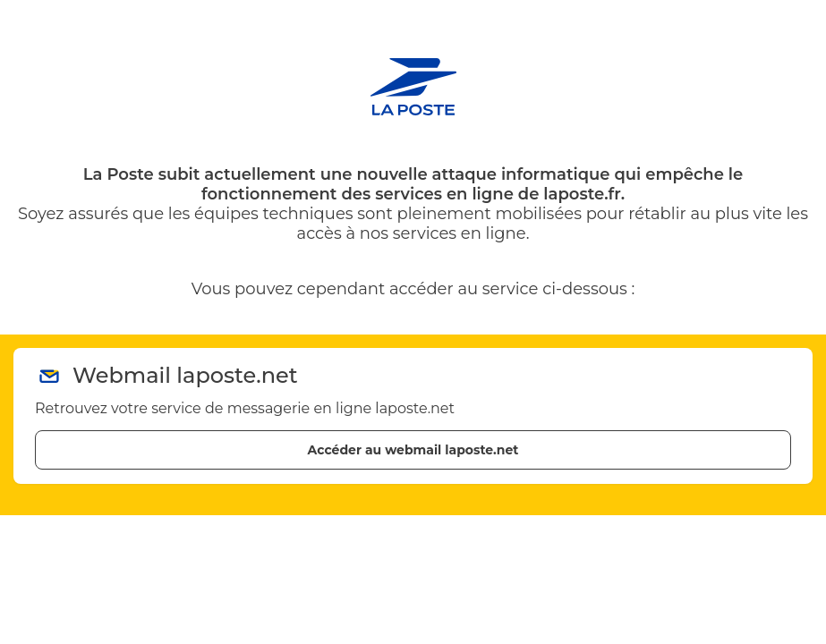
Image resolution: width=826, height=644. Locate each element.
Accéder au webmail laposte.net (413, 450)
